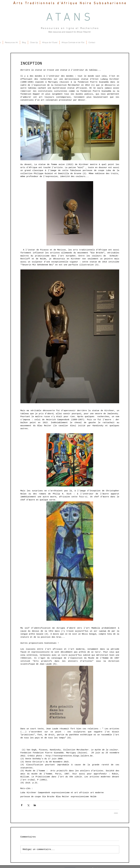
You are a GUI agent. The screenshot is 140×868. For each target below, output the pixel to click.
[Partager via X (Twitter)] (28, 805)
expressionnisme (80, 797)
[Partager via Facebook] (22, 805)
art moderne (97, 793)
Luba (23, 793)
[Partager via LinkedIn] (35, 805)
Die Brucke (48, 797)
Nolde (93, 797)
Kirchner (32, 793)
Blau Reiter (63, 797)
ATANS (70, 18)
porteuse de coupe (31, 797)
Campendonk (44, 793)
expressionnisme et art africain (70, 793)
